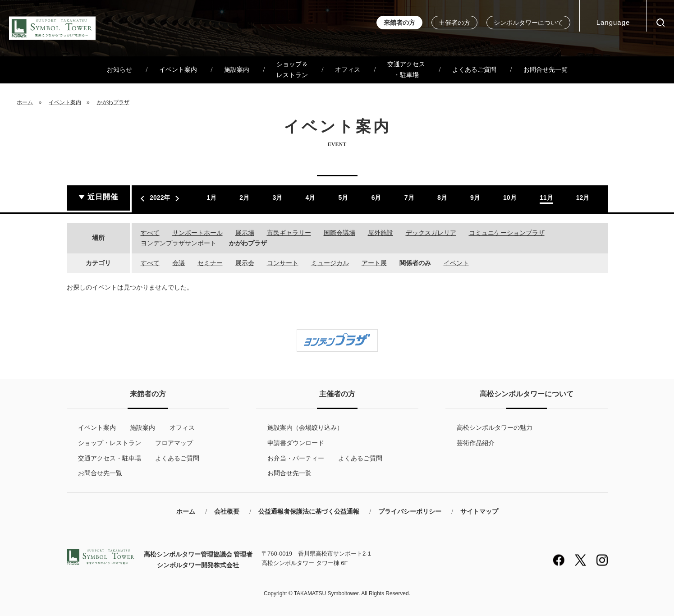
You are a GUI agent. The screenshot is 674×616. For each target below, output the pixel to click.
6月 (376, 198)
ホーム (25, 102)
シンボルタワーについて (528, 23)
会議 (179, 263)
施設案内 (237, 70)
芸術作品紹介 (476, 443)
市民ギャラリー (289, 233)
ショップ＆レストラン (292, 70)
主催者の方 (454, 23)
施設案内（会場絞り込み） (305, 428)
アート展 (374, 263)
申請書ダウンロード (296, 443)
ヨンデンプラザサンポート (179, 243)
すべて (150, 233)
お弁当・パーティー (296, 458)
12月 (583, 198)
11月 (546, 198)
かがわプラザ (113, 102)
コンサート (283, 263)
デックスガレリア (431, 233)
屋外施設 (381, 233)
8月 (442, 198)
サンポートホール (197, 233)
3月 (277, 198)
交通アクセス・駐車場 (406, 70)
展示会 (245, 263)
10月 (510, 198)
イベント (456, 263)
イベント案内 (178, 70)
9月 (475, 198)
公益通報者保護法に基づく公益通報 (309, 512)
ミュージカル (330, 263)
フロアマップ (174, 443)
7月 (409, 198)
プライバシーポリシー (410, 512)
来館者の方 (399, 23)
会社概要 (227, 512)
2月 (244, 198)
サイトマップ (479, 512)
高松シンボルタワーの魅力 (495, 428)
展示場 (245, 233)
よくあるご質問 (474, 70)
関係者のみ (415, 263)
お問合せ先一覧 (546, 70)
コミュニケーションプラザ (507, 233)
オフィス (348, 70)
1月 (211, 198)
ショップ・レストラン (110, 443)
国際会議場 (339, 233)
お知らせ (119, 70)
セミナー (210, 263)
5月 (344, 198)
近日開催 (103, 197)
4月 (311, 198)
